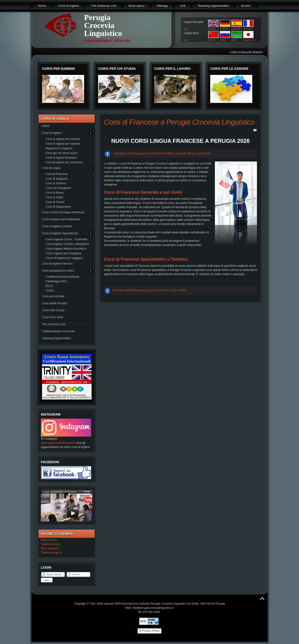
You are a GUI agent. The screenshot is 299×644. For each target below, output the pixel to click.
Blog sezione (49, 540)
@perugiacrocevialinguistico (58, 443)
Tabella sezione (51, 544)
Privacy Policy (151, 631)
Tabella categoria (52, 553)
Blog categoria (50, 548)
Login (47, 580)
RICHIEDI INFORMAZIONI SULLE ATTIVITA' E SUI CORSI (149, 290)
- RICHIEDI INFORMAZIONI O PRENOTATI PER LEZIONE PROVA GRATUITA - (162, 154)
